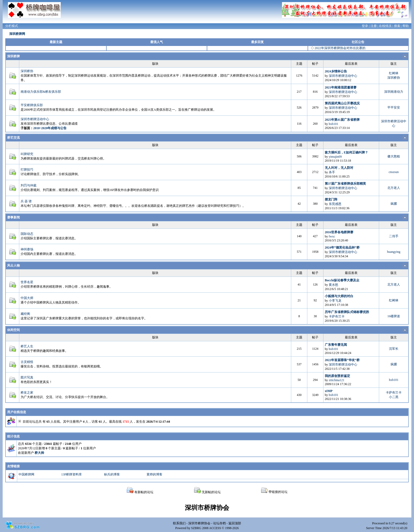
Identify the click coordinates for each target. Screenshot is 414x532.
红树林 (394, 73)
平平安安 (394, 108)
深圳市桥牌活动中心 (343, 76)
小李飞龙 (335, 301)
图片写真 (27, 377)
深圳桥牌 (13, 56)
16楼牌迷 (394, 316)
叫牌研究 (27, 154)
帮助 (406, 26)
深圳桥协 (27, 71)
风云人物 (13, 265)
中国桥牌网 (26, 474)
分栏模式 (12, 26)
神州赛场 (27, 249)
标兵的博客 (112, 474)
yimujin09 (335, 157)
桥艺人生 (27, 346)
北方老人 (394, 188)
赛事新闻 (13, 217)
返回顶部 (235, 523)
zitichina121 (337, 380)
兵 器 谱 (26, 201)
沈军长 (394, 349)
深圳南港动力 (394, 92)
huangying (394, 252)
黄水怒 (333, 285)
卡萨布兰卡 (337, 316)
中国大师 (27, 298)
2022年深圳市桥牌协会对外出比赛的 (340, 48)
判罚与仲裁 (29, 185)
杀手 (332, 172)
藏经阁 (25, 314)
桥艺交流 (13, 138)
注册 (374, 26)
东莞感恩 (335, 204)
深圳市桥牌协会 (199, 523)
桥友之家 (27, 393)
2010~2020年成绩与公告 (50, 128)
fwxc (332, 236)
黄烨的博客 (154, 474)
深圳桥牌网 (17, 34)
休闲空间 (13, 330)
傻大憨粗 (394, 156)
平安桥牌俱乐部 (32, 105)
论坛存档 (219, 523)
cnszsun (394, 172)
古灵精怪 (27, 362)
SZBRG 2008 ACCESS (206, 528)
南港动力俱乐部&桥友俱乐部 (41, 92)
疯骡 (394, 204)
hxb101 (333, 124)
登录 (365, 26)
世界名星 (27, 282)
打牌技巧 (27, 170)
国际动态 (27, 234)
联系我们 (179, 523)
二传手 (394, 236)
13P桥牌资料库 (72, 474)
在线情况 (385, 26)
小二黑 (394, 397)
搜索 (397, 26)
